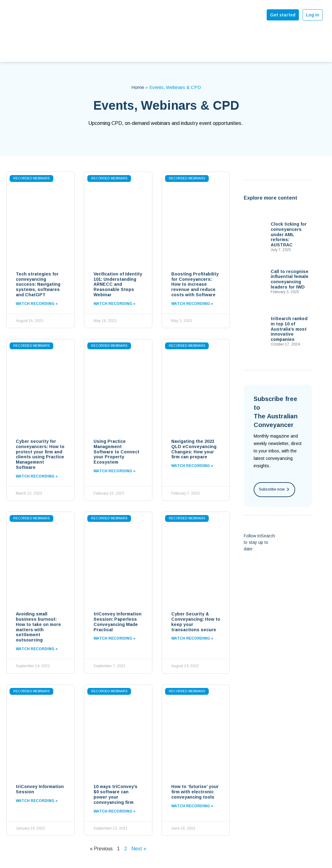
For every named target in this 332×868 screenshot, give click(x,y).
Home (138, 87)
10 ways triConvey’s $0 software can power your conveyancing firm (116, 794)
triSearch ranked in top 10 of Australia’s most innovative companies (289, 329)
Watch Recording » (37, 304)
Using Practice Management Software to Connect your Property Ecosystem (116, 452)
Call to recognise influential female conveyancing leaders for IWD (290, 279)
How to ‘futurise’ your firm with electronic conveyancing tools (195, 792)
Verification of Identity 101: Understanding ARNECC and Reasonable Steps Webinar (118, 284)
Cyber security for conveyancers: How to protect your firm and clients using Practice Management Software (40, 454)
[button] (274, 490)
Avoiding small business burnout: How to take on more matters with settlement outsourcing (38, 627)
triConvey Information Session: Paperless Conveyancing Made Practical (118, 622)
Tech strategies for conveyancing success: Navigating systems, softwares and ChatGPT (38, 284)
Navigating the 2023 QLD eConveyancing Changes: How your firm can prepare (194, 449)
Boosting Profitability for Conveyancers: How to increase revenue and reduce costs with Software (195, 284)
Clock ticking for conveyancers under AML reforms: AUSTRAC (289, 234)
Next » (139, 849)
